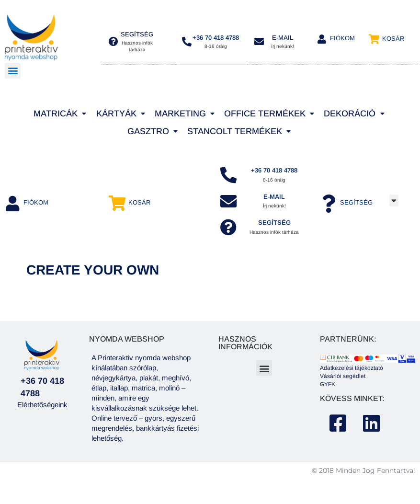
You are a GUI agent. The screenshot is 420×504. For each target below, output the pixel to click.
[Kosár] (374, 39)
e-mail (275, 199)
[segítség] (114, 42)
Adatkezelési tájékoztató (352, 373)
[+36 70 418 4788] (187, 42)
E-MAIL (283, 38)
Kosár (393, 39)
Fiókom (342, 38)
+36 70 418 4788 (216, 38)
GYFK (328, 389)
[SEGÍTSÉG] (229, 231)
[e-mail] (229, 204)
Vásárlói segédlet (343, 381)
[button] (13, 71)
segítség (137, 34)
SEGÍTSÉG (275, 227)
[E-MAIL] (259, 42)
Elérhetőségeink (42, 409)
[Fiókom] (322, 39)
